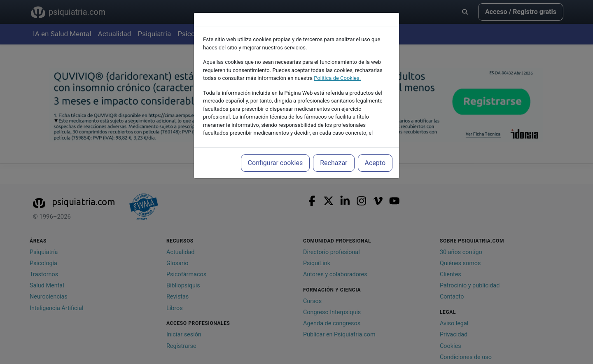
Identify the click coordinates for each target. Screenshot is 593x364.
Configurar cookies (275, 163)
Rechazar (334, 163)
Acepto (375, 163)
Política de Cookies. (337, 78)
